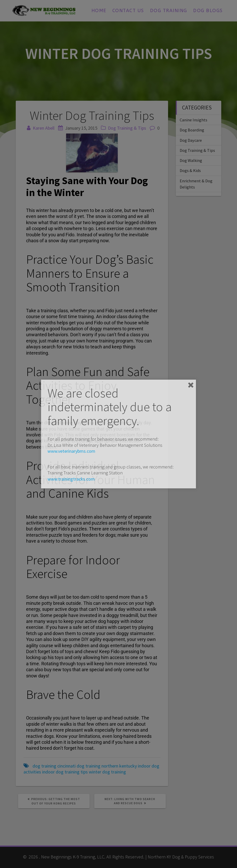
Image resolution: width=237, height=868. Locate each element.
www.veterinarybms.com (71, 451)
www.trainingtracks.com (71, 479)
